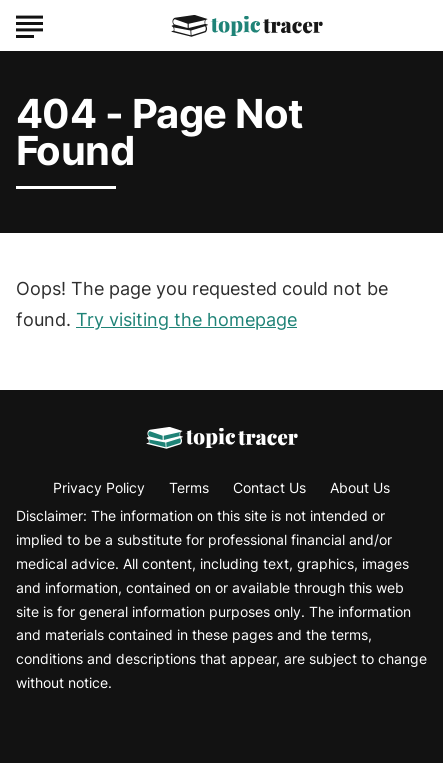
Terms (189, 487)
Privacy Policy (99, 487)
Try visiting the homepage (186, 319)
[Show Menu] (29, 24)
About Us (360, 487)
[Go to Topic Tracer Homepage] (247, 26)
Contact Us (269, 487)
